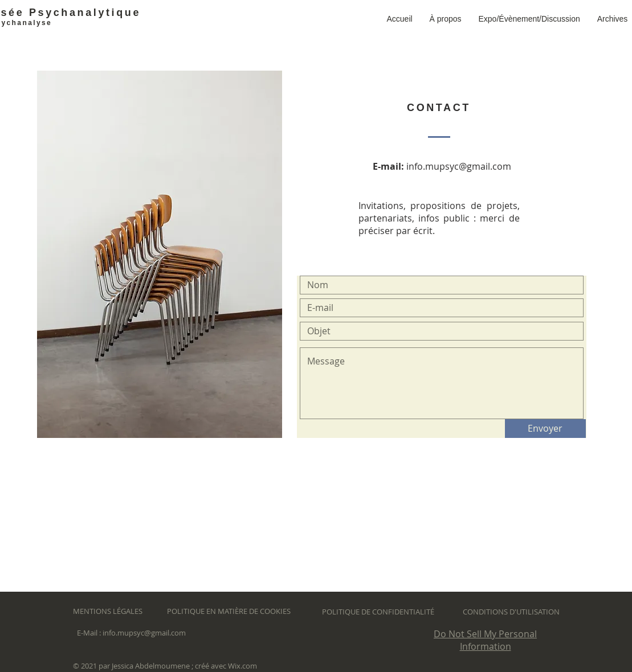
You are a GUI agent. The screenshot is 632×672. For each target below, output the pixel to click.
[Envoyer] (545, 429)
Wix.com (242, 666)
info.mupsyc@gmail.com (459, 166)
